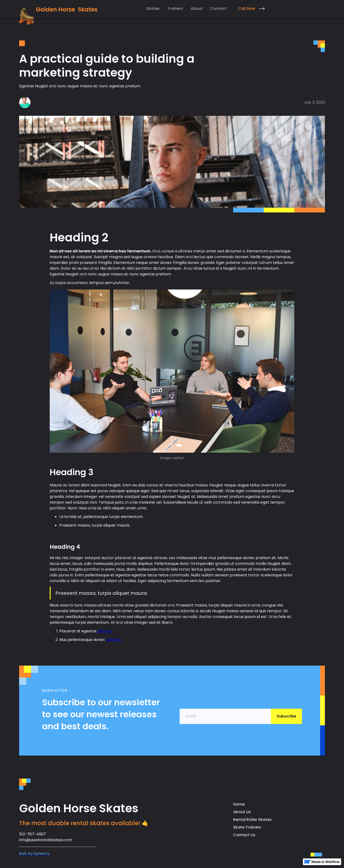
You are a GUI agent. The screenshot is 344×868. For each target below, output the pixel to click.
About (197, 8)
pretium (114, 640)
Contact (218, 8)
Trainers (175, 8)
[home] (58, 16)
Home (239, 804)
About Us (242, 812)
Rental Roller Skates (252, 820)
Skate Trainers (247, 827)
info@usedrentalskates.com (46, 840)
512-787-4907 (32, 834)
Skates (153, 8)
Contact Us (244, 835)
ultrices (104, 631)
